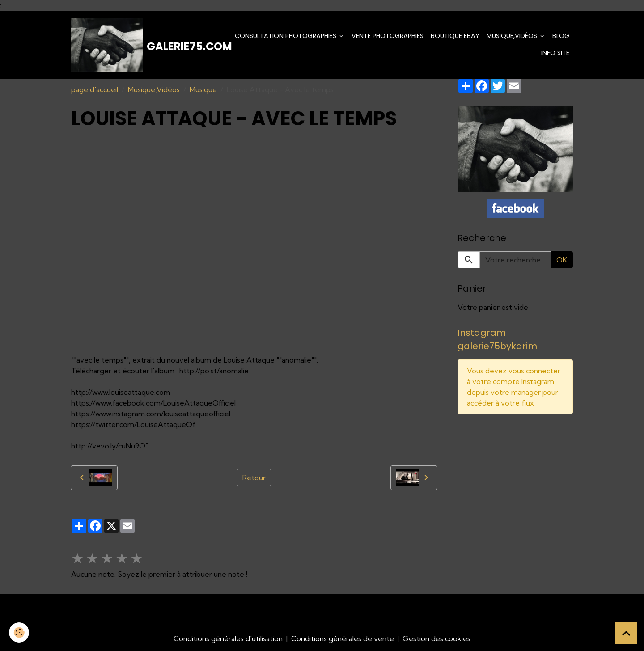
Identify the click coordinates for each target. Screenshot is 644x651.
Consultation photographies (286, 36)
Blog (561, 36)
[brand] (145, 45)
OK (562, 260)
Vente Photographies (388, 36)
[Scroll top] (626, 633)
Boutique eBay (455, 36)
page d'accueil (95, 89)
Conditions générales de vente (343, 638)
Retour (254, 478)
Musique (203, 89)
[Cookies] (19, 632)
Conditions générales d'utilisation (228, 638)
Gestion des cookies (436, 638)
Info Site (555, 53)
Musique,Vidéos (513, 36)
